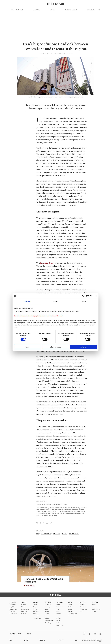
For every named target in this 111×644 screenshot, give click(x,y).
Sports (83, 602)
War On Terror (14, 609)
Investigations (25, 609)
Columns (36, 10)
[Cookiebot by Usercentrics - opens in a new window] (84, 296)
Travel (58, 609)
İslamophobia (37, 618)
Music (70, 607)
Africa (35, 614)
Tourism (47, 614)
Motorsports (83, 609)
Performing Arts (73, 614)
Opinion (20, 10)
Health (58, 605)
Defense (47, 618)
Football (82, 605)
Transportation (49, 621)
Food (58, 611)
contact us (61, 640)
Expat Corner (60, 625)
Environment (60, 607)
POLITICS (13, 602)
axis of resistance (74, 533)
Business (48, 602)
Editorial (91, 10)
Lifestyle (60, 602)
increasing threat (47, 263)
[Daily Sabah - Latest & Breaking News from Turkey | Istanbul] (55, 4)
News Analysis (13, 614)
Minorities (24, 611)
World (36, 602)
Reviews (70, 616)
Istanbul (24, 605)
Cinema (70, 605)
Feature (59, 623)
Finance (47, 611)
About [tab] (84, 301)
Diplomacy (13, 605)
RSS (76, 640)
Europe (35, 607)
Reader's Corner (71, 10)
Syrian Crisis (36, 616)
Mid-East (35, 605)
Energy (47, 609)
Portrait (70, 611)
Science (58, 616)
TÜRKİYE (24, 602)
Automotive (48, 605)
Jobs (11, 640)
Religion (59, 618)
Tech (46, 616)
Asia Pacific (36, 611)
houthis (65, 533)
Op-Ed (52, 10)
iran (38, 533)
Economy (47, 607)
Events (70, 609)
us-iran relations (46, 533)
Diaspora (24, 614)
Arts (70, 602)
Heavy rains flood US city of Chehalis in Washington (44, 580)
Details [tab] (55, 301)
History (58, 621)
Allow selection (55, 347)
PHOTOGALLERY (31, 586)
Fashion (59, 614)
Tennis (82, 611)
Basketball (83, 607)
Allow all (83, 347)
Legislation (13, 607)
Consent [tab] (27, 301)
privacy (26, 640)
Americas (36, 609)
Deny (28, 347)
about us (43, 640)
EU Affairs (12, 611)
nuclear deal (57, 533)
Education (24, 607)
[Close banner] (96, 296)
